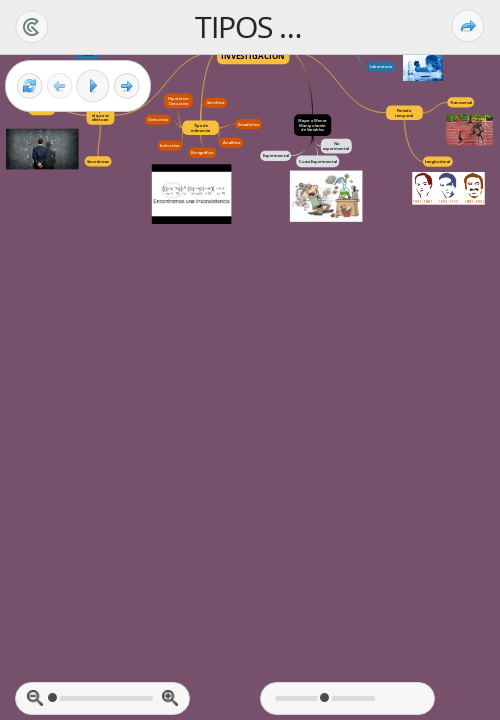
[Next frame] (126, 86)
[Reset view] (29, 86)
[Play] (93, 86)
